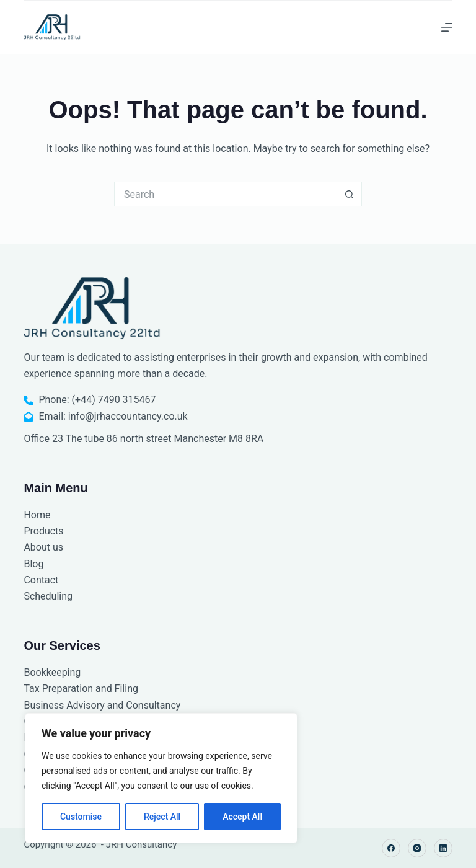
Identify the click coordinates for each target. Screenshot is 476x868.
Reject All (162, 817)
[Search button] (350, 194)
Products (43, 531)
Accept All (242, 817)
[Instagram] (417, 848)
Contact (41, 580)
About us (43, 547)
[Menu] (447, 27)
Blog (33, 564)
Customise (81, 817)
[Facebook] (391, 848)
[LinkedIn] (443, 848)
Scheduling (48, 596)
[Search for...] (226, 194)
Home (37, 515)
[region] (161, 778)
